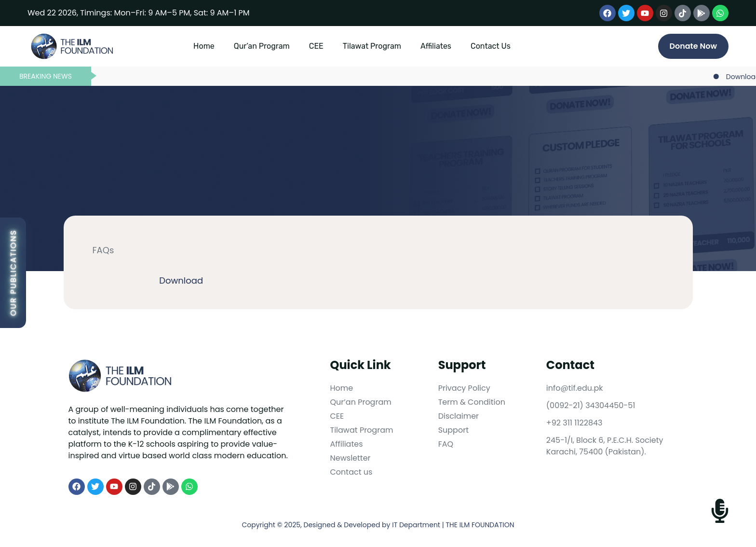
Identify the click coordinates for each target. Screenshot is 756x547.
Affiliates (436, 46)
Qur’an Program (262, 46)
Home (204, 46)
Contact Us (491, 46)
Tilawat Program (372, 46)
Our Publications (13, 273)
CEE (316, 46)
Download (181, 280)
